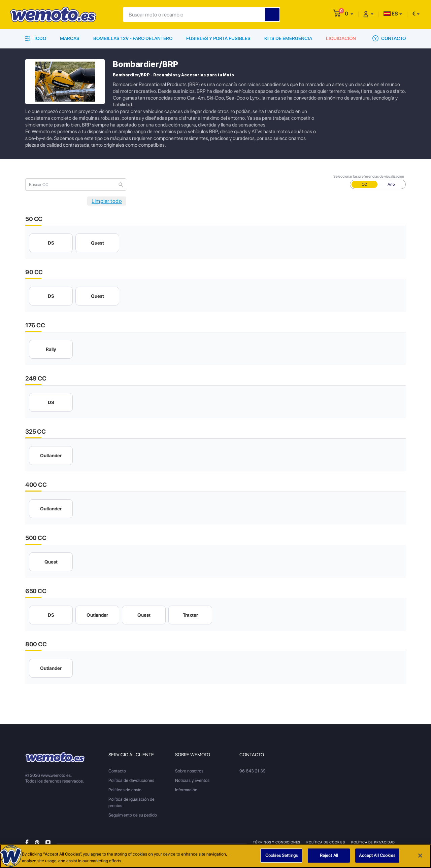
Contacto (389, 38)
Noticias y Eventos (192, 780)
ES (391, 14)
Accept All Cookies (377, 855)
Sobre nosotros (189, 771)
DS (51, 243)
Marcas (70, 38)
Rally (51, 349)
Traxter (190, 615)
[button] (349, 14)
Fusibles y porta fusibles (218, 38)
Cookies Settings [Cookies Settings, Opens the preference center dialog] (281, 855)
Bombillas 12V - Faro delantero (133, 38)
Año (391, 184)
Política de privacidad (373, 842)
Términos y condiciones (277, 842)
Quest (97, 243)
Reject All (329, 855)
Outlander (51, 456)
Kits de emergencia (288, 38)
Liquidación (341, 38)
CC (364, 184)
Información (186, 790)
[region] (215, 856)
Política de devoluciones (131, 780)
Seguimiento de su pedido (133, 815)
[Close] (420, 856)
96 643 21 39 (253, 771)
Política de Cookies (326, 842)
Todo (36, 38)
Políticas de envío (125, 790)
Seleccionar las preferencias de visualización (369, 176)
